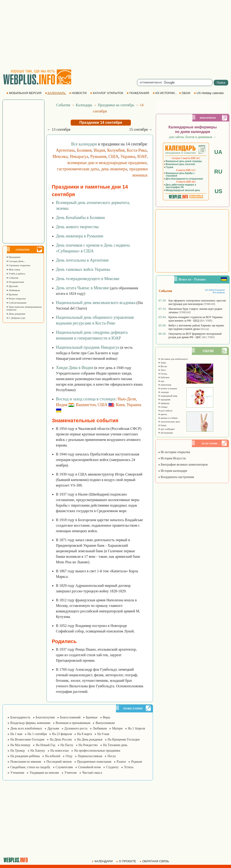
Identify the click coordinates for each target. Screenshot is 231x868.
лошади (163, 392)
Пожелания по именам (26, 762)
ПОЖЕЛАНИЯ (138, 93)
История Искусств (172, 458)
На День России (61, 740)
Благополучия (45, 717)
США (113, 156)
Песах (112, 756)
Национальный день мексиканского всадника (96, 303)
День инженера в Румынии (80, 236)
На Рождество (88, 745)
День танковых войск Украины (83, 269)
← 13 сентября (59, 129)
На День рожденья (90, 740)
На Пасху (67, 745)
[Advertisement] (115, 35)
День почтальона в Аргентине (82, 260)
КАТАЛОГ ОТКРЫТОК (107, 93)
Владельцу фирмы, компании (30, 723)
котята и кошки (167, 388)
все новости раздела (215, 290)
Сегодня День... (16, 261)
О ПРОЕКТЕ (127, 861)
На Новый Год (45, 745)
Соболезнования (16, 303)
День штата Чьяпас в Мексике (82, 288)
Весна (163, 366)
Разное (121, 762)
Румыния (98, 156)
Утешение (17, 773)
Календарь (84, 105)
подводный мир (168, 396)
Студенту (112, 767)
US (218, 191)
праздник (164, 399)
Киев (120, 405)
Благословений (70, 717)
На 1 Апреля (137, 728)
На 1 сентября (37, 734)
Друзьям (12, 286)
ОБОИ (185, 93)
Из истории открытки (174, 452)
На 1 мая (16, 734)
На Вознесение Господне (27, 740)
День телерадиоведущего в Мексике (88, 279)
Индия (99, 150)
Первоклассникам (90, 756)
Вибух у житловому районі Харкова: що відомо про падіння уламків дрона (196, 327)
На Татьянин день (115, 745)
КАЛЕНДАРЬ (56, 93)
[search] (175, 83)
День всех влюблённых (26, 728)
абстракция (165, 433)
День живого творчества (77, 227)
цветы (163, 414)
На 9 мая (103, 734)
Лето (162, 370)
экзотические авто (169, 422)
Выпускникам (105, 723)
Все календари (84, 144)
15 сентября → (141, 129)
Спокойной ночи (89, 767)
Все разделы (219, 292)
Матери (117, 728)
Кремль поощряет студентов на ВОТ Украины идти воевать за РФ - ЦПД (195, 319)
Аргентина (65, 150)
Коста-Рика (137, 150)
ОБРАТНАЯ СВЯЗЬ (155, 861)
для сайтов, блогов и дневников (193, 137)
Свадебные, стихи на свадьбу (30, 767)
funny (162, 425)
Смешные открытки (18, 265)
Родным (137, 762)
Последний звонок (59, 762)
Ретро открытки (16, 298)
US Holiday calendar (209, 93)
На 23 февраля (62, 734)
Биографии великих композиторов (183, 465)
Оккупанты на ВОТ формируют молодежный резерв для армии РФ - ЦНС (195, 335)
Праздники (13, 257)
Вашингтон (86, 405)
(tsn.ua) (205, 329)
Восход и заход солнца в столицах (86, 399)
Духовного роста (76, 728)
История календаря (173, 471)
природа (164, 403)
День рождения (16, 314)
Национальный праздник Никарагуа (88, 347)
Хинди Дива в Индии (75, 368)
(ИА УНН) (206, 321)
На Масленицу (20, 745)
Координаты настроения (176, 477)
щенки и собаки (168, 418)
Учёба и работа (16, 274)
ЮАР (142, 156)
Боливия (84, 150)
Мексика (60, 156)
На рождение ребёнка (25, 756)
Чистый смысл (92, 773)
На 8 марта (85, 734)
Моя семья (13, 269)
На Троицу (18, 751)
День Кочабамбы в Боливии (80, 218)
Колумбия (116, 150)
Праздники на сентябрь (116, 105)
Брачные (12, 294)
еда (161, 381)
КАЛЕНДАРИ (103, 861)
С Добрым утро (16, 318)
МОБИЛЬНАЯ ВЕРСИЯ (24, 93)
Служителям (64, 767)
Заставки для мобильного (173, 359)
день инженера (114, 169)
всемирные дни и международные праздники (107, 163)
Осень (163, 374)
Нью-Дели (127, 399)
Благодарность (20, 717)
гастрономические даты (78, 169)
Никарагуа (79, 156)
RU (218, 172)
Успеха (129, 767)
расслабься (165, 410)
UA (218, 152)
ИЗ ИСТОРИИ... (165, 93)
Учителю (71, 773)
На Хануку (38, 751)
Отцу (69, 756)
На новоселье (60, 751)
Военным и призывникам (73, 723)
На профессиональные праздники (97, 751)
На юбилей (53, 756)
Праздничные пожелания (94, 762)
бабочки (164, 377)
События (12, 278)
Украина (128, 156)
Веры (107, 717)
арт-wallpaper (166, 429)
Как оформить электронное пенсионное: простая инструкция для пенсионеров (197, 302)
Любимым (13, 290)
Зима (162, 363)
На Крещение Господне (124, 740)
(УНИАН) (209, 304)
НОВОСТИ (78, 93)
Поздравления (15, 282)
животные (165, 385)
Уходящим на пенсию (44, 773)
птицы (163, 407)
